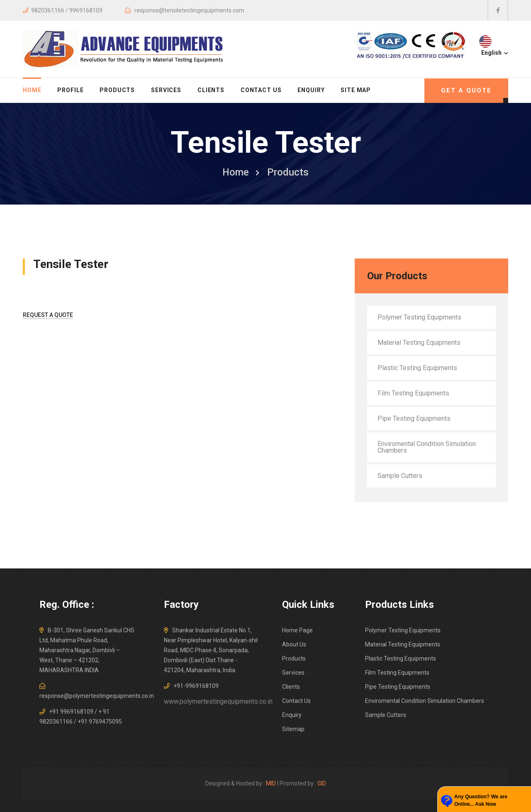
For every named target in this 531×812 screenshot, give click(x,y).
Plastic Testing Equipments (417, 368)
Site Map (356, 90)
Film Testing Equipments (413, 393)
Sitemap (293, 729)
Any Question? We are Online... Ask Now (481, 800)
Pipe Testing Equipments (414, 418)
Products (117, 90)
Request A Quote (48, 315)
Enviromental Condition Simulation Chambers (427, 447)
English (494, 53)
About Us (294, 644)
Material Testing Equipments (419, 343)
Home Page (297, 630)
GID (322, 783)
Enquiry (311, 90)
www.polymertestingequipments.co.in (218, 701)
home (32, 90)
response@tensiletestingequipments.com (189, 10)
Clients (211, 90)
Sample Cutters (400, 476)
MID (271, 783)
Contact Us (261, 90)
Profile (70, 90)
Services (166, 90)
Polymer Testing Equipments (419, 317)
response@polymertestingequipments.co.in (97, 696)
